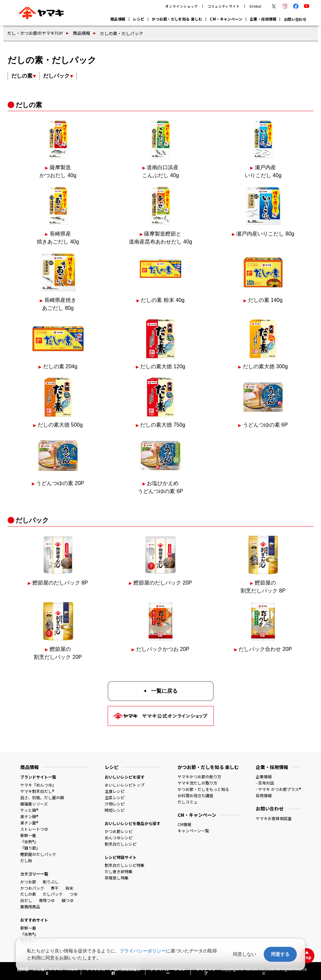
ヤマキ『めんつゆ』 (38, 785)
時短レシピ (115, 810)
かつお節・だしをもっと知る (203, 789)
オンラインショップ (182, 6)
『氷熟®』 (29, 841)
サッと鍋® (29, 810)
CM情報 (184, 824)
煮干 (55, 888)
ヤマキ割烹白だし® (37, 791)
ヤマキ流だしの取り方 (197, 783)
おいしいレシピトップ (125, 785)
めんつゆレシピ (119, 838)
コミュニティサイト (224, 6)
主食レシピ (115, 791)
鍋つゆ (68, 900)
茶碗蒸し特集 (117, 878)
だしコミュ (187, 802)
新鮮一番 (28, 835)
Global (256, 6)
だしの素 (28, 894)
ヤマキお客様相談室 (274, 818)
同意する (280, 954)
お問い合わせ (295, 19)
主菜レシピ (115, 797)
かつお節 (28, 882)
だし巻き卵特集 (119, 871)
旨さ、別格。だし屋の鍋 (42, 797)
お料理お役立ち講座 (195, 795)
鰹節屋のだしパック (38, 854)
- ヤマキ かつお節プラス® (278, 789)
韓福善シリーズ (34, 804)
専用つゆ (47, 900)
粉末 (70, 888)
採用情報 (264, 795)
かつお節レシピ (119, 831)
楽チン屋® (29, 823)
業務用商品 (30, 907)
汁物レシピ (115, 804)
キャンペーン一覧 (193, 831)
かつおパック (32, 888)
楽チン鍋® (29, 816)
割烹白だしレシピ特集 (125, 865)
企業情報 (264, 776)
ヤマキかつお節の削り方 (199, 776)
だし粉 (26, 860)
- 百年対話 (265, 783)
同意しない (244, 954)
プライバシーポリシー (143, 951)
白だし (26, 900)
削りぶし (51, 882)
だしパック (53, 894)
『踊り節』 (30, 848)
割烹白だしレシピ (121, 844)
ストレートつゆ (34, 829)
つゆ (74, 894)
